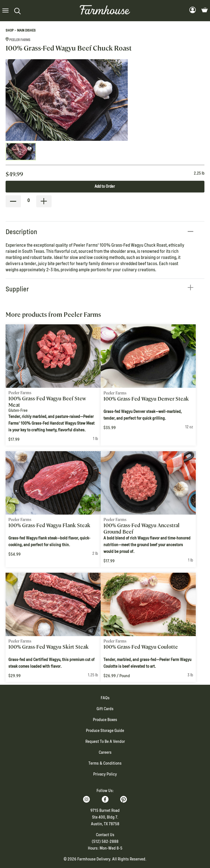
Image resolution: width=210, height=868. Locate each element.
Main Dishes (26, 30)
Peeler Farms (18, 40)
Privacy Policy (105, 774)
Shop (10, 30)
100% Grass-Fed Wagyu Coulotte (141, 647)
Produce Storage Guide (105, 731)
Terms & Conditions (105, 763)
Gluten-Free (18, 410)
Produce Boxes (105, 720)
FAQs (105, 698)
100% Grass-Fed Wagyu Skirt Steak (49, 647)
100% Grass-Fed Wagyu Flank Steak (49, 525)
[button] (5, 11)
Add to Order (105, 186)
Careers (105, 752)
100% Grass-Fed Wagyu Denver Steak (146, 399)
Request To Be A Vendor (105, 741)
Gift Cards (105, 709)
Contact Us (105, 835)
